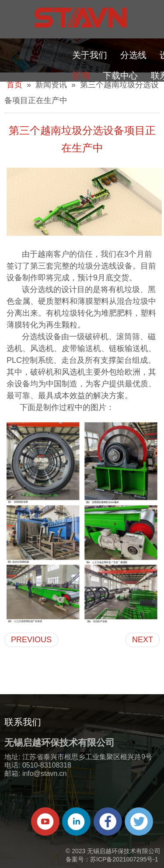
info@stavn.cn (45, 773)
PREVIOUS (31, 640)
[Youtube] (45, 821)
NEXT (143, 640)
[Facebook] (108, 821)
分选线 (133, 55)
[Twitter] (139, 821)
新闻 (81, 76)
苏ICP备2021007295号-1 (124, 859)
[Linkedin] (76, 821)
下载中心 (120, 76)
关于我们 (90, 55)
